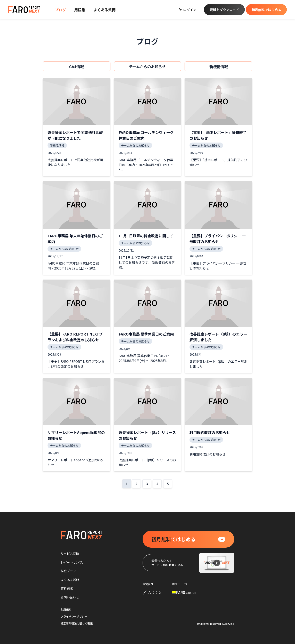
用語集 (80, 10)
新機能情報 (219, 66)
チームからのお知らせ (147, 66)
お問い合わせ (70, 597)
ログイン (187, 10)
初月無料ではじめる (266, 10)
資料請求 (67, 588)
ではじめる (174, 539)
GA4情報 (76, 66)
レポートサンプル (73, 562)
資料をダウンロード (224, 10)
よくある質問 (104, 10)
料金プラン (68, 571)
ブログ (60, 10)
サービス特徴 (70, 553)
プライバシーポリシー (74, 616)
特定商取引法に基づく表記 (77, 623)
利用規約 (66, 609)
